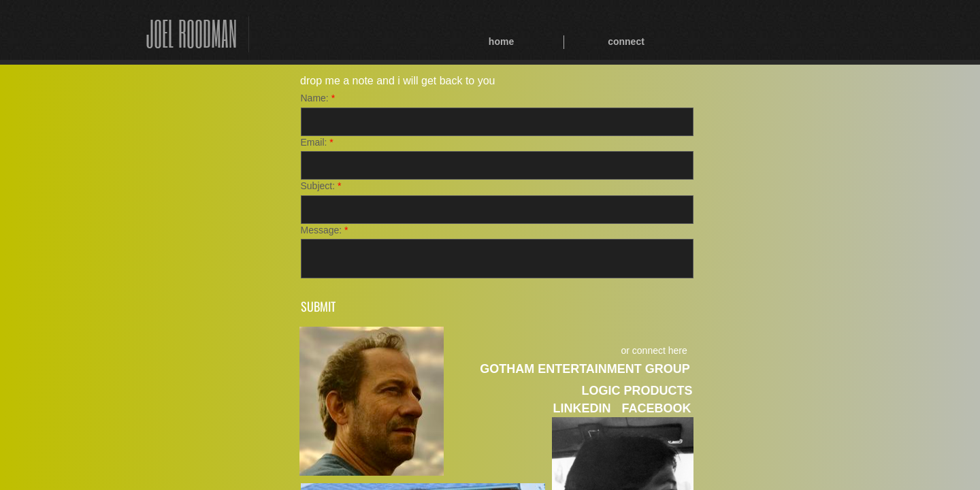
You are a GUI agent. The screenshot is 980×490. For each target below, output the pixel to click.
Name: (318, 98)
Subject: (321, 186)
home (501, 42)
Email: (317, 142)
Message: (325, 230)
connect (626, 42)
